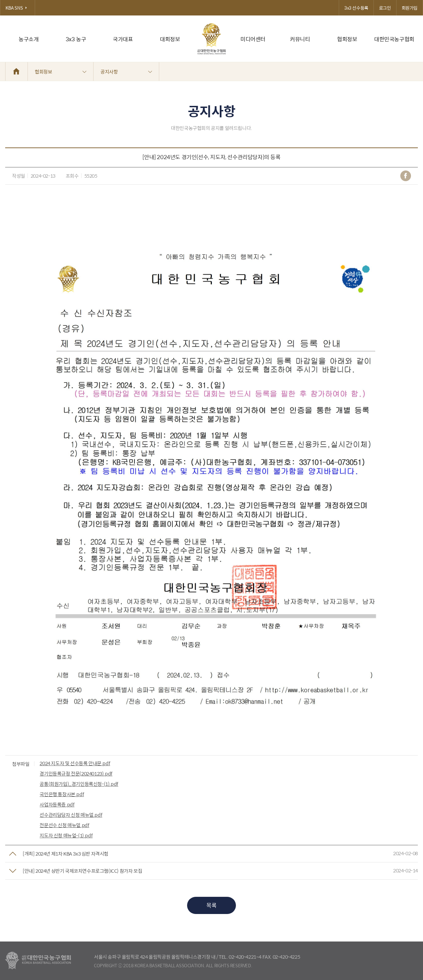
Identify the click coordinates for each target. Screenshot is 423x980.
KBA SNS (18, 8)
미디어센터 (253, 39)
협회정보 (347, 39)
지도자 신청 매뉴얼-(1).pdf (66, 835)
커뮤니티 (300, 39)
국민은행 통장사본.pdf (62, 794)
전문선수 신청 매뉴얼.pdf (64, 825)
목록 (211, 905)
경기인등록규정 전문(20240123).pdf (76, 773)
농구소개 (29, 39)
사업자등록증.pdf (57, 804)
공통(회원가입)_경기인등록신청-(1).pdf (79, 784)
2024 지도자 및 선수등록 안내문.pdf (75, 763)
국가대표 (123, 39)
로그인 (385, 8)
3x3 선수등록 (356, 8)
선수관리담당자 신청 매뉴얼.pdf (71, 815)
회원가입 (410, 8)
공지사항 (126, 71)
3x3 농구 (76, 39)
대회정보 (170, 39)
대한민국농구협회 (394, 39)
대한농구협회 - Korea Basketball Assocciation (38, 961)
